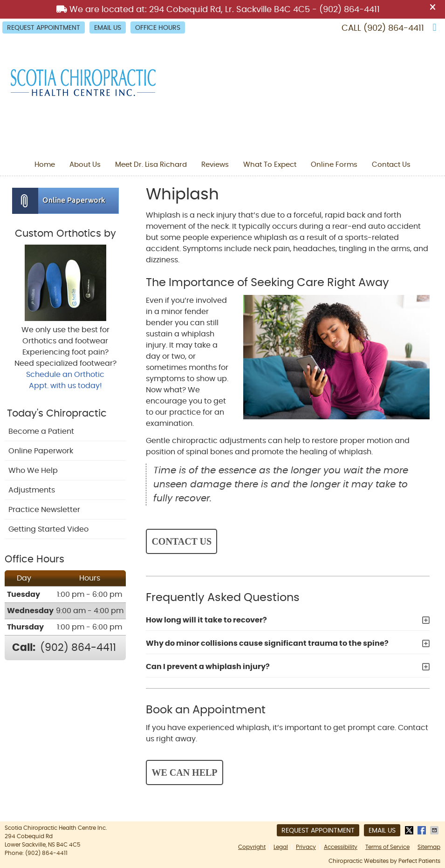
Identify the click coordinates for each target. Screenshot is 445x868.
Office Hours (158, 28)
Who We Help (33, 471)
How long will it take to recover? (206, 620)
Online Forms (334, 165)
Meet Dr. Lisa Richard (151, 165)
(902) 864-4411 (394, 28)
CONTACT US (181, 541)
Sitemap (429, 847)
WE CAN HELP (184, 772)
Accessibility (341, 847)
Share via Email (435, 830)
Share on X (410, 830)
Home (45, 165)
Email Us (108, 28)
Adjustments (32, 490)
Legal (281, 847)
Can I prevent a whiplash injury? (208, 667)
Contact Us (391, 165)
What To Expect (270, 165)
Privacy (306, 847)
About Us (85, 165)
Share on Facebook (423, 830)
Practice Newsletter (44, 510)
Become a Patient (41, 431)
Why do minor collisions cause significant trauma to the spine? (267, 643)
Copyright (252, 847)
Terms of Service (387, 847)
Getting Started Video (48, 529)
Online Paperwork (41, 451)
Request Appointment (44, 28)
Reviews (215, 165)
